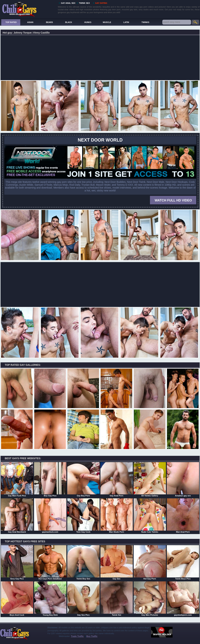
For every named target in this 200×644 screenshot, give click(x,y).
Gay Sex (117, 562)
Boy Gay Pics (50, 479)
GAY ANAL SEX (68, 3)
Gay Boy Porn (83, 479)
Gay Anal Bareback (17, 516)
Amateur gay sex (183, 479)
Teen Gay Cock (83, 516)
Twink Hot (117, 599)
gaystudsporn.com (183, 599)
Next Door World (100, 140)
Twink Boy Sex (83, 562)
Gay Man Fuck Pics (17, 479)
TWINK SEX (84, 3)
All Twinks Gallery (150, 479)
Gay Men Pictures (150, 599)
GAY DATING (101, 3)
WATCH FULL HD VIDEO (173, 200)
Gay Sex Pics (83, 599)
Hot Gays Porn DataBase (50, 562)
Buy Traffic (92, 636)
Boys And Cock (17, 599)
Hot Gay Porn (150, 562)
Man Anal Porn (183, 516)
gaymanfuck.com (50, 516)
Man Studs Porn (117, 516)
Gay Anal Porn (117, 479)
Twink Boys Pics (183, 562)
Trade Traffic (77, 636)
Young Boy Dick (50, 599)
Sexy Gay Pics (17, 562)
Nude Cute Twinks (150, 516)
